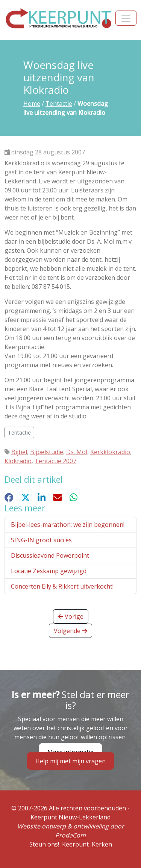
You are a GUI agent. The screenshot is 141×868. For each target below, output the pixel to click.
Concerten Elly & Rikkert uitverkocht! (62, 586)
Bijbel (19, 452)
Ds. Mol (77, 452)
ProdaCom (70, 835)
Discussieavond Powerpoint (50, 555)
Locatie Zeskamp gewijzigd (49, 571)
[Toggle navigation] (126, 18)
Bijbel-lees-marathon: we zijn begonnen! (68, 525)
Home (32, 104)
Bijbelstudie (47, 452)
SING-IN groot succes (41, 540)
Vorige (71, 616)
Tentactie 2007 (55, 461)
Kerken (102, 844)
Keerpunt (75, 844)
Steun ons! (44, 844)
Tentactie (59, 104)
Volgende (70, 631)
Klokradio (18, 461)
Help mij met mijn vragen (70, 761)
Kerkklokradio (110, 452)
